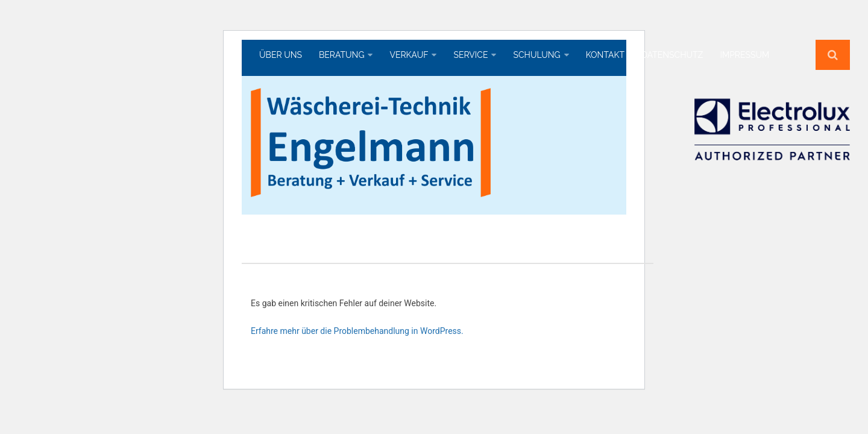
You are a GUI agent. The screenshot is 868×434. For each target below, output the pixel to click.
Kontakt (605, 55)
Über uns (281, 55)
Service (470, 55)
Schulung (536, 55)
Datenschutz (672, 55)
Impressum (744, 55)
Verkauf (409, 55)
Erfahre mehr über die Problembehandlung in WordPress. (357, 331)
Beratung (341, 55)
